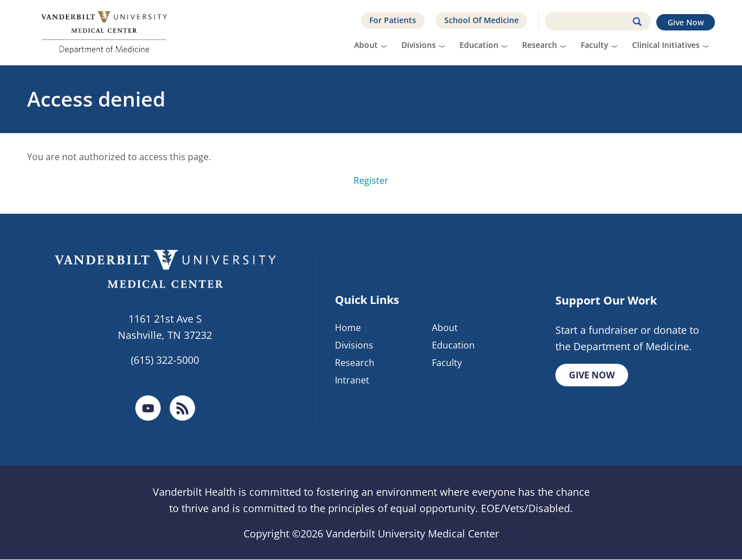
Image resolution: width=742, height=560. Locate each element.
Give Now (686, 22)
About (366, 45)
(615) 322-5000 (165, 360)
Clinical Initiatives (666, 45)
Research (540, 45)
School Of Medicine (482, 20)
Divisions (419, 45)
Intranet (352, 380)
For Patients (393, 20)
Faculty (595, 45)
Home (348, 328)
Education (479, 45)
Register (371, 180)
